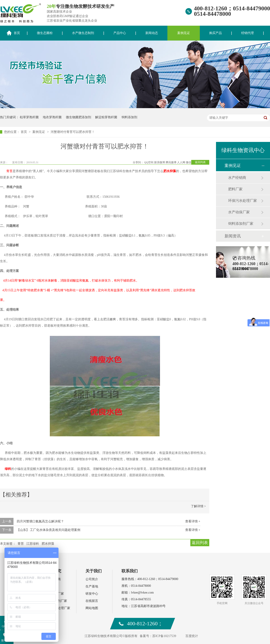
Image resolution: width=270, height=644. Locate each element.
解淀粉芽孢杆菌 (106, 117)
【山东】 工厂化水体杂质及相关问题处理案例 (49, 530)
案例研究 (53, 571)
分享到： (138, 162)
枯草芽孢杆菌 (29, 117)
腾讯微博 (171, 162)
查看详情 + (193, 521)
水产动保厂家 (239, 212)
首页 (24, 132)
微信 (189, 162)
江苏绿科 (33, 544)
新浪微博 (160, 162)
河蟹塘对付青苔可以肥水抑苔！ (73, 132)
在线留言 (92, 601)
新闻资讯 (233, 236)
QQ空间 (149, 162)
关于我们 (94, 571)
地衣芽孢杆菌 (52, 117)
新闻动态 (152, 33)
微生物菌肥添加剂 (79, 117)
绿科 (8, 469)
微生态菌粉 (45, 33)
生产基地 (92, 586)
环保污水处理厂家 (243, 201)
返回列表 (200, 162)
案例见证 (184, 33)
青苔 (21, 544)
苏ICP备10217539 (164, 636)
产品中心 (120, 33)
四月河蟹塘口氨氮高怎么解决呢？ (40, 521)
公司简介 (92, 579)
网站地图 (92, 608)
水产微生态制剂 (83, 33)
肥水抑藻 (170, 171)
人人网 (181, 162)
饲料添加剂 (129, 117)
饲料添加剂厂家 (241, 224)
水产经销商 (237, 178)
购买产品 (216, 33)
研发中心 (92, 594)
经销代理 (247, 33)
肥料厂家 (235, 189)
